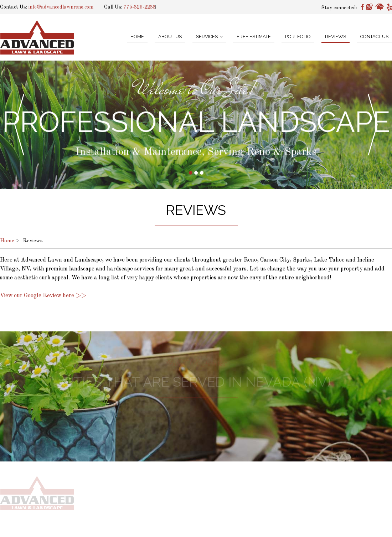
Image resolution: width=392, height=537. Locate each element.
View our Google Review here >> (43, 296)
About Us (170, 37)
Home (137, 37)
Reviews (336, 37)
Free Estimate (254, 37)
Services (207, 37)
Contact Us (374, 37)
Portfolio (298, 37)
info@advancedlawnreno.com (61, 7)
